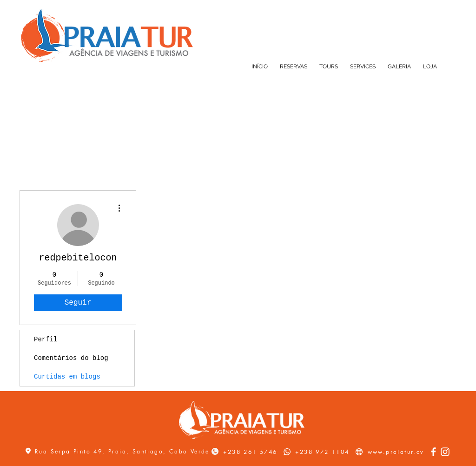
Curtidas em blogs (67, 377)
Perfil (46, 340)
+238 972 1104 (322, 452)
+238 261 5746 (250, 452)
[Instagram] (445, 452)
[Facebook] (433, 452)
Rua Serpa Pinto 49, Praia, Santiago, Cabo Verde (122, 451)
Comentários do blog (71, 358)
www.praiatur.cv (396, 452)
